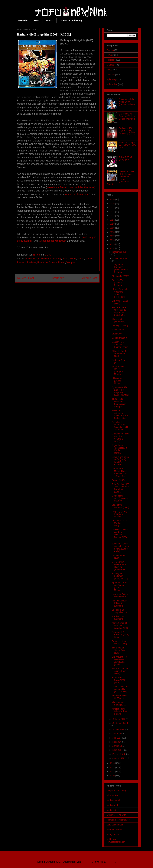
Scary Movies (113, 835)
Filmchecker (112, 795)
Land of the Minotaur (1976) (120, 506)
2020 (113, 224)
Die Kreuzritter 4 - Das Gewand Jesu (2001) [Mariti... (120, 661)
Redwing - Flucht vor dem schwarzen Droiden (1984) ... (120, 535)
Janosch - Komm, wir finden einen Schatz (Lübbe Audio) (120, 547)
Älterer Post (90, 278)
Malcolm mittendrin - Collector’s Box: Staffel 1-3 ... (120, 414)
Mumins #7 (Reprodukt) (119, 320)
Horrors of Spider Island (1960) (120, 595)
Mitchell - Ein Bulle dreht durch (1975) (121, 354)
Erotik (36, 259)
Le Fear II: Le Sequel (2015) (120, 611)
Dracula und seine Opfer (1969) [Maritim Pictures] (120, 461)
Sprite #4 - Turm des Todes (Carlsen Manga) (119, 586)
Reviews (32, 262)
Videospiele (112, 84)
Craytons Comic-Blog (117, 790)
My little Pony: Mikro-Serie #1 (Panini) (120, 711)
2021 (113, 220)
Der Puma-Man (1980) (119, 557)
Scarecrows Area (115, 830)
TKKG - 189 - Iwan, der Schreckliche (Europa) (119, 403)
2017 (113, 236)
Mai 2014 (117, 742)
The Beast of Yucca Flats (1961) (118, 650)
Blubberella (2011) (120, 276)
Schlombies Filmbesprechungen (116, 841)
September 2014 (120, 723)
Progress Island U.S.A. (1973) (119, 642)
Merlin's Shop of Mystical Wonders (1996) (121, 625)
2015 (113, 244)
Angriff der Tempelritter (77, 194)
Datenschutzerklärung (71, 20)
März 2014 (118, 750)
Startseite (23, 20)
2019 (113, 228)
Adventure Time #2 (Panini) (119, 697)
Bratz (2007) (118, 334)
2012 (113, 767)
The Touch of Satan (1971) (119, 704)
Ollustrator (87, 862)
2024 (113, 208)
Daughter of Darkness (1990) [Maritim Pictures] (120, 268)
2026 (113, 199)
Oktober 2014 (119, 719)
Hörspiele (111, 60)
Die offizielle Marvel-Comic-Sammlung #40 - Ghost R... (120, 472)
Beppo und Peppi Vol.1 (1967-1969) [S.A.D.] (127, 145)
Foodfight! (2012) (120, 326)
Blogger (111, 862)
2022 (113, 216)
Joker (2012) (118, 330)
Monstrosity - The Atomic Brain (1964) (120, 671)
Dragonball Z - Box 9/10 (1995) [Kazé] (121, 635)
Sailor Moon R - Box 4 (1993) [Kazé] (119, 680)
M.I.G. (81, 259)
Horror (73, 259)
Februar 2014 (119, 754)
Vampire (71, 262)
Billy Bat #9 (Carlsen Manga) (117, 381)
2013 (113, 763)
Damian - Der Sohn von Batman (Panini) (121, 344)
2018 (113, 232)
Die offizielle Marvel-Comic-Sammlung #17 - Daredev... (120, 426)
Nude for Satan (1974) (119, 361)
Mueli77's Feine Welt (116, 815)
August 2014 (119, 730)
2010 (113, 775)
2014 (113, 248)
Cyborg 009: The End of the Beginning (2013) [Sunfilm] (120, 391)
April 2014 (117, 746)
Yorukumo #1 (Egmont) (118, 618)
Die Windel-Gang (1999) (120, 302)
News (109, 70)
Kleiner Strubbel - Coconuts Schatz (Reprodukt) (120, 293)
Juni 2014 (117, 738)
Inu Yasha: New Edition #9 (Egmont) (119, 603)
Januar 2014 (118, 758)
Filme (65, 259)
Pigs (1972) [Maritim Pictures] (117, 283)
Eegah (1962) (118, 480)
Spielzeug (111, 79)
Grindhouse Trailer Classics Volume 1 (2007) (121, 437)
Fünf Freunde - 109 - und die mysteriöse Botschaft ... (119, 311)
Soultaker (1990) (120, 338)
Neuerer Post (25, 278)
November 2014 (120, 258)
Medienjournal (113, 800)
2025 (113, 204)
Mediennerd (112, 805)
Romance (42, 262)
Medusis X (112, 810)
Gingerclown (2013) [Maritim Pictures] (120, 498)
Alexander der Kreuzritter (52, 241)
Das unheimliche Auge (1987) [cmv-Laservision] (127, 102)
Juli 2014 (117, 734)
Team (37, 20)
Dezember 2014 (120, 252)
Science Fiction (57, 262)
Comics (110, 50)
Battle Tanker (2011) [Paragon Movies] (118, 370)
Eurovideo (46, 259)
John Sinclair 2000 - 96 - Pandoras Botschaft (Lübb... (121, 488)
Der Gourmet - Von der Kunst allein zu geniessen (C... (120, 566)
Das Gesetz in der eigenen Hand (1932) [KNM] (120, 689)
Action (29, 259)
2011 (113, 771)
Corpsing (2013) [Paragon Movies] (119, 514)
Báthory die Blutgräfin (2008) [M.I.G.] (120, 576)
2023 (113, 212)
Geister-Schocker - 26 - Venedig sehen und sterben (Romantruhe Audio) (121, 178)
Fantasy (57, 259)
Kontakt (49, 20)
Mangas (110, 65)
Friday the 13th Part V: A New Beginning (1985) (127, 131)
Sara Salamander (115, 825)
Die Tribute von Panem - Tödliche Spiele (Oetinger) (127, 116)
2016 (113, 240)
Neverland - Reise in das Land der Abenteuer (71, 187)
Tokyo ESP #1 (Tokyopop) (126, 158)
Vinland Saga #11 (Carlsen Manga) (120, 523)
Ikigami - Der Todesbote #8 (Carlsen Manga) (119, 449)
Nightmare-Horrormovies (118, 820)
